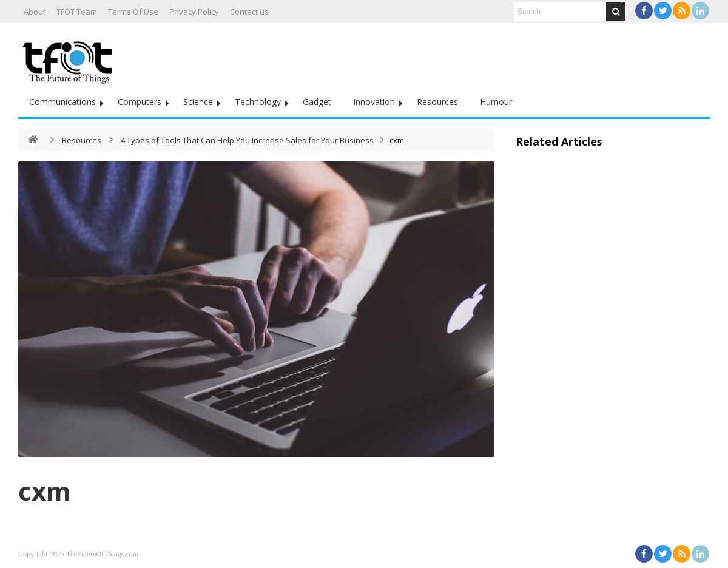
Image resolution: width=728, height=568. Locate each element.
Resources (437, 102)
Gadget (317, 102)
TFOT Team (77, 12)
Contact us (249, 12)
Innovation (374, 102)
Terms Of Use (133, 12)
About (35, 12)
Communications (62, 102)
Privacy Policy (194, 12)
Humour (496, 102)
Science (198, 102)
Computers (140, 102)
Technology (258, 102)
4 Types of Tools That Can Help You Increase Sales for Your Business (247, 140)
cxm (45, 491)
